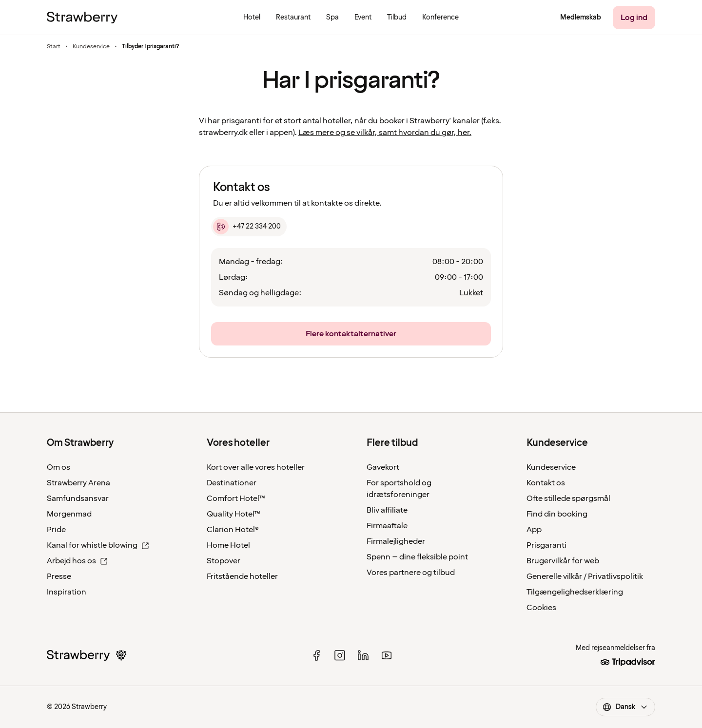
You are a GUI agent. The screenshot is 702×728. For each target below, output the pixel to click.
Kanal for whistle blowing (98, 545)
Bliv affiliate (387, 510)
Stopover (224, 561)
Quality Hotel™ (234, 514)
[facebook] (316, 655)
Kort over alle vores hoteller (256, 467)
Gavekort (383, 467)
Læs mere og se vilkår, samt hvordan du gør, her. (385, 133)
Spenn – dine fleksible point (417, 557)
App (534, 530)
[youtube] (387, 655)
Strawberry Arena (78, 483)
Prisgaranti (546, 545)
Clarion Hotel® (233, 530)
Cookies (541, 608)
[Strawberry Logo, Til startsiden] (82, 18)
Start (54, 47)
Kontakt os (546, 483)
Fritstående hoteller (242, 576)
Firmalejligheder (396, 541)
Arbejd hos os (77, 561)
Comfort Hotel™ (236, 498)
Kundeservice (91, 47)
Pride (56, 530)
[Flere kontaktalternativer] (351, 334)
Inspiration (67, 592)
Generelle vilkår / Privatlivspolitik (585, 576)
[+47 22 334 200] (249, 227)
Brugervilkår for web (563, 561)
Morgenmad (69, 514)
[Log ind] (634, 18)
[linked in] (363, 655)
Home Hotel (228, 545)
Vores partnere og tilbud (411, 573)
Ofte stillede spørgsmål (568, 498)
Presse (59, 576)
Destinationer (232, 483)
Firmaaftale (387, 526)
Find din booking (557, 514)
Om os (58, 467)
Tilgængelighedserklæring (575, 592)
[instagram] (340, 655)
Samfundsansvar (78, 498)
